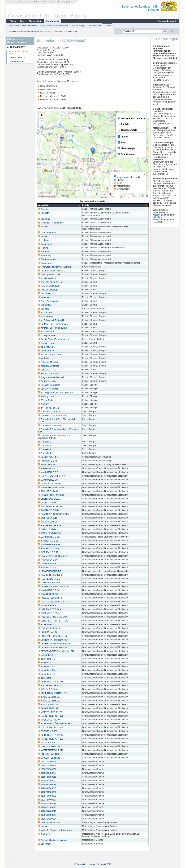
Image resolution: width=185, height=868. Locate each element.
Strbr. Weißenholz (48, 389)
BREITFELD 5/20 (47, 522)
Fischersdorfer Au (47, 374)
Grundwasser (52, 21)
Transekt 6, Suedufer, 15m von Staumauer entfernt (54, 437)
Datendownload (16, 61)
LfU (146, 196)
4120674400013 (47, 807)
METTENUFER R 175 (50, 712)
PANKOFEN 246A (48, 491)
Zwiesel (43, 209)
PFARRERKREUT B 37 (50, 594)
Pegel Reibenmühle (48, 301)
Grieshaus (44, 297)
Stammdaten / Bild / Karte (18, 53)
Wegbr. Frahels (46, 400)
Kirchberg (44, 834)
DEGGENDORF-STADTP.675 (53, 587)
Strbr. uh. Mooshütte (49, 362)
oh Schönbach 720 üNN (50, 320)
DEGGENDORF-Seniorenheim (54, 644)
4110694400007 (56, 31)
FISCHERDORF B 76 (49, 526)
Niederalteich (45, 294)
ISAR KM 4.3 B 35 (48, 541)
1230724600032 (47, 769)
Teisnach (43, 213)
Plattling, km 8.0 (47, 396)
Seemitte (43, 309)
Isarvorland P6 (46, 678)
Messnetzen (159, 215)
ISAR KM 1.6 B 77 (48, 552)
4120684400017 (47, 811)
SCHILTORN (45, 625)
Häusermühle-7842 (48, 705)
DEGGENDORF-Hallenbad (52, 647)
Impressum (29, 2)
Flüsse (13, 21)
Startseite (13, 2)
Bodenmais (44, 844)
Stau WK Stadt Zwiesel (50, 282)
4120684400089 (47, 785)
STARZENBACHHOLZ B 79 (52, 556)
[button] (92, 151)
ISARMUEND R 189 (49, 746)
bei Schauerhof (46, 347)
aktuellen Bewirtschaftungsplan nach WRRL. (164, 220)
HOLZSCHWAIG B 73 (50, 598)
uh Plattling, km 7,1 (48, 408)
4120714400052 (47, 796)
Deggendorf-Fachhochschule (53, 640)
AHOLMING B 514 (48, 613)
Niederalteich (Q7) (48, 655)
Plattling (43, 248)
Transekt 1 (44, 442)
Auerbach (44, 252)
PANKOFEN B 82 (47, 606)
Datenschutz (38, 2)
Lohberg (43, 240)
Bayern (44, 31)
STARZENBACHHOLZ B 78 (52, 602)
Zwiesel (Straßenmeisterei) (52, 840)
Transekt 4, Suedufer (49, 426)
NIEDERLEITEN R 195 (50, 735)
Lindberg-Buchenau (48, 823)
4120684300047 (47, 815)
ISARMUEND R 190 (49, 701)
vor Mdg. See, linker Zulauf (52, 328)
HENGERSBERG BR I (50, 571)
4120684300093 (47, 781)
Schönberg (44, 256)
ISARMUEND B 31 (48, 529)
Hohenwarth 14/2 (47, 465)
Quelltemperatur (94, 26)
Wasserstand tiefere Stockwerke (54, 26)
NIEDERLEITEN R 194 (50, 682)
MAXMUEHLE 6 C (48, 472)
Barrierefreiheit (49, 2)
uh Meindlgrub (46, 332)
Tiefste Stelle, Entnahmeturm (53, 339)
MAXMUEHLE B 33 (48, 537)
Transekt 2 (44, 446)
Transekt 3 (44, 449)
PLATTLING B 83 (47, 567)
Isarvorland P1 (46, 659)
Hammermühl (45, 351)
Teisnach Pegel (46, 343)
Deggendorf (45, 244)
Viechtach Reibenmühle (50, 223)
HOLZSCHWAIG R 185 (50, 754)
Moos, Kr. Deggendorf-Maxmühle (55, 830)
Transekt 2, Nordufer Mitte (51, 415)
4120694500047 (47, 788)
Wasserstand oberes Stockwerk (23, 26)
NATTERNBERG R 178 (50, 750)
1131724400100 (47, 800)
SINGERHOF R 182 (49, 758)
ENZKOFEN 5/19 (47, 518)
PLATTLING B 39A (48, 548)
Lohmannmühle (46, 233)
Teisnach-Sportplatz (48, 385)
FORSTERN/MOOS (48, 628)
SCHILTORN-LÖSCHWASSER (54, 724)
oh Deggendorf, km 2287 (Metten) (55, 393)
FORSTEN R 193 (47, 731)
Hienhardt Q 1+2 (47, 461)
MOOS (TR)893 (46, 503)
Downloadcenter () (167, 21)
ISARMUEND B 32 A (49, 533)
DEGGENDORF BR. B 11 (51, 271)
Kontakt (20, 2)
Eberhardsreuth (46, 259)
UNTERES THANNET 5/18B (53, 621)
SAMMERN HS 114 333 (50, 495)
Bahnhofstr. (44, 305)
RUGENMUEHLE (47, 290)
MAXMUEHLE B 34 (48, 590)
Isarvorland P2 (46, 663)
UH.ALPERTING (47, 370)
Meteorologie (35, 21)
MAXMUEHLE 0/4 (48, 480)
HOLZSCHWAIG (47, 632)
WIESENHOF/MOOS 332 (51, 487)
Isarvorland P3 (46, 666)
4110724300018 (47, 777)
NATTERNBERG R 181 (50, 739)
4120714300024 (47, 819)
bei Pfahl (43, 358)
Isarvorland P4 (46, 670)
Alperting (43, 404)
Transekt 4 (44, 453)
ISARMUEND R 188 (49, 697)
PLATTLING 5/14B (48, 510)
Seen (23, 21)
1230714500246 (47, 766)
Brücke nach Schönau (50, 355)
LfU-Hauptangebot (63, 2)
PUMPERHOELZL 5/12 (50, 507)
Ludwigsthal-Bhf (47, 335)
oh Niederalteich (47, 278)
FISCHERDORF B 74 (49, 579)
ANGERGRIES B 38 (49, 545)
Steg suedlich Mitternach (51, 377)
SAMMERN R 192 (48, 708)
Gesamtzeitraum (17, 57)
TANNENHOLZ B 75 (49, 583)
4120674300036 (47, 804)
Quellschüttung (77, 26)
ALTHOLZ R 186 (47, 689)
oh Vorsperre (45, 313)
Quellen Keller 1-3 (48, 457)
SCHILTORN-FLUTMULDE (52, 693)
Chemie (107, 26)
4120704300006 (47, 792)
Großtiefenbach (46, 381)
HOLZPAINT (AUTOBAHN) (52, 636)
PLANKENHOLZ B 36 (49, 575)
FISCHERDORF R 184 (50, 727)
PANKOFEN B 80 (47, 560)
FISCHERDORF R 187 (50, 686)
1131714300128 (47, 762)
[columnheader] (59, 205)
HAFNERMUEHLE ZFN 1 (51, 476)
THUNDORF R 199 (48, 743)
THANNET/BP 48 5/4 (49, 484)
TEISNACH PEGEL (48, 286)
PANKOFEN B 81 (47, 564)
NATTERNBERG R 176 (50, 716)
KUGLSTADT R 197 (49, 720)
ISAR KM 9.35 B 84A (49, 609)
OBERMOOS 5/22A (48, 499)
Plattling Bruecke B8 (49, 275)
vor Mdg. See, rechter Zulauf (53, 324)
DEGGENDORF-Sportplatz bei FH (55, 651)
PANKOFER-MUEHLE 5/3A (52, 617)
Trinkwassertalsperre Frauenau (54, 267)
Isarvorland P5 (46, 674)
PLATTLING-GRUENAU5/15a (53, 514)
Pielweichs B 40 (47, 468)
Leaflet (140, 196)
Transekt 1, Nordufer (49, 412)
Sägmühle (44, 219)
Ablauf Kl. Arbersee (48, 366)
